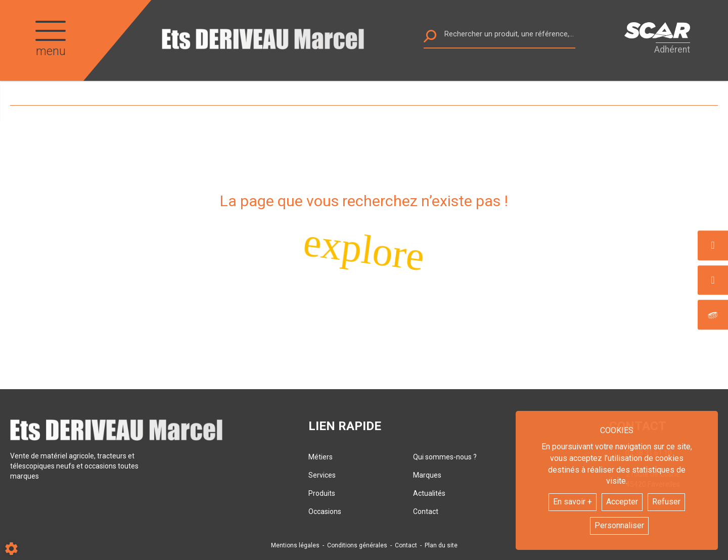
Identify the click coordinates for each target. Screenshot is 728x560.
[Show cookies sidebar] (11, 549)
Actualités (429, 493)
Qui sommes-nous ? (445, 457)
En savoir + (573, 502)
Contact (426, 511)
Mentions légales (295, 545)
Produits (322, 493)
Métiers (321, 457)
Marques (427, 475)
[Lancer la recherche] (430, 39)
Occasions (325, 511)
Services (322, 475)
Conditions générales (357, 545)
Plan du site (441, 545)
